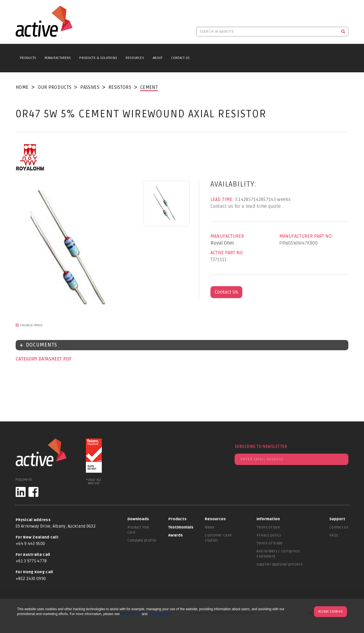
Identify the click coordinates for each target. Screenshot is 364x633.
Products (28, 58)
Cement (149, 87)
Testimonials (181, 527)
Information (268, 519)
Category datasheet (39, 359)
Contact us (339, 527)
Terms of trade (270, 543)
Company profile (142, 540)
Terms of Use (131, 614)
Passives (90, 87)
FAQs (334, 535)
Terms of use (268, 527)
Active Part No (227, 253)
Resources (135, 58)
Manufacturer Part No (306, 236)
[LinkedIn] (21, 492)
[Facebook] (33, 492)
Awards (176, 535)
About (158, 58)
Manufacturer (227, 236)
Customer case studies (218, 538)
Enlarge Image (31, 325)
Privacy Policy (159, 614)
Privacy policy (269, 535)
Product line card (138, 530)
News (210, 527)
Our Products (55, 87)
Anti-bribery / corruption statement (278, 554)
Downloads (138, 519)
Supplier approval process (280, 564)
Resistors (120, 87)
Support (337, 519)
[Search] (343, 32)
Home (22, 87)
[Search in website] (267, 32)
